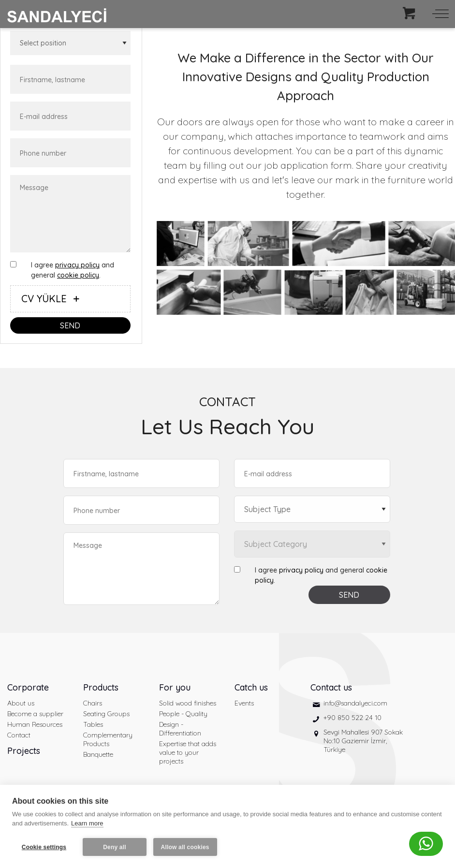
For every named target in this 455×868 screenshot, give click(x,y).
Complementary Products (108, 739)
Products (101, 687)
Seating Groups (106, 714)
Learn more (87, 824)
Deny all (115, 847)
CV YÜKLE (52, 299)
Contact (19, 735)
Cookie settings (44, 847)
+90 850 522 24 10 (352, 718)
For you (175, 687)
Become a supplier (35, 714)
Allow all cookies (185, 847)
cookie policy (78, 275)
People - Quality (183, 714)
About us (21, 703)
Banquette (98, 754)
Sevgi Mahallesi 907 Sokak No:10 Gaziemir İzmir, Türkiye (363, 741)
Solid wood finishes (188, 703)
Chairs (93, 703)
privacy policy (77, 265)
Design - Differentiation (180, 729)
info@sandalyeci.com (355, 703)
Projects (24, 751)
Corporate (28, 687)
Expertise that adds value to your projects (188, 752)
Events (244, 703)
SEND (70, 325)
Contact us (331, 687)
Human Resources (35, 724)
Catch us (251, 687)
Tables (93, 724)
